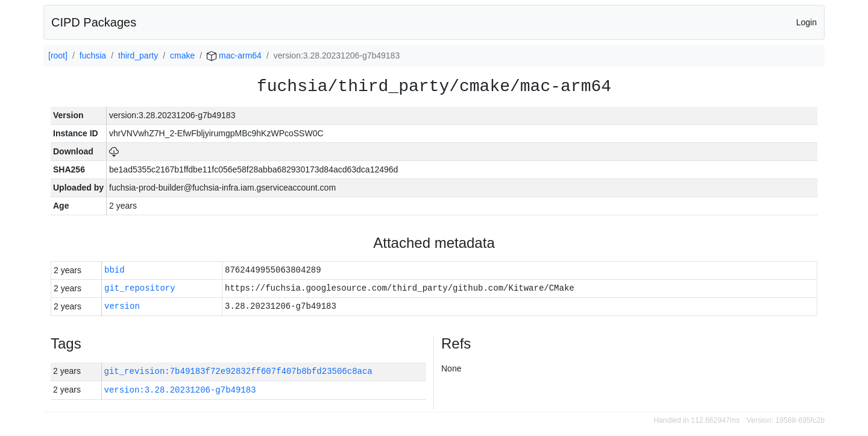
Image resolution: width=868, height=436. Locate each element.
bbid (115, 270)
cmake (182, 55)
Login (807, 22)
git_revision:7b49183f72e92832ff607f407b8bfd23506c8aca (238, 371)
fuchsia (93, 55)
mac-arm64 (234, 55)
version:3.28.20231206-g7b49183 (180, 390)
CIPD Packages (94, 22)
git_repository (140, 289)
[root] (58, 55)
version (122, 307)
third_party (138, 55)
